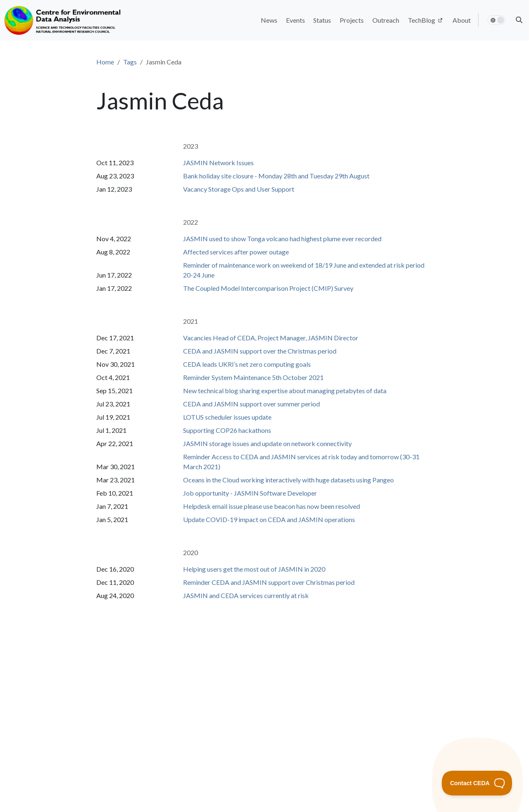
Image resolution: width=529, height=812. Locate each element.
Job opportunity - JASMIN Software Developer (250, 493)
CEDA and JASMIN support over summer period (251, 404)
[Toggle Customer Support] (477, 783)
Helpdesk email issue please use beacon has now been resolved (272, 506)
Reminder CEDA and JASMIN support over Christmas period (269, 582)
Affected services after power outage (236, 252)
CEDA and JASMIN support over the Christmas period (260, 351)
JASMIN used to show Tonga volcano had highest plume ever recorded (282, 239)
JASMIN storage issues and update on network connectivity (267, 443)
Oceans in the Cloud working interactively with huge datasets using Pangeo (288, 480)
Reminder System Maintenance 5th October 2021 (253, 377)
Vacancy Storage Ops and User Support (239, 189)
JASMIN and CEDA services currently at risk (246, 595)
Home (105, 62)
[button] (519, 20)
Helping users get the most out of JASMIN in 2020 (254, 569)
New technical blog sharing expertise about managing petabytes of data (285, 391)
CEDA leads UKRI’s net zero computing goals (247, 364)
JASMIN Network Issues (218, 163)
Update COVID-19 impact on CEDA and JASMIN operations (269, 519)
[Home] (63, 20)
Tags (130, 62)
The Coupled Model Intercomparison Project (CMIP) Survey (268, 288)
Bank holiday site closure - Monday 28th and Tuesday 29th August (276, 176)
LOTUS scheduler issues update (227, 417)
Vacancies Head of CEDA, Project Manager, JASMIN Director (271, 338)
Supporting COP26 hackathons (227, 430)
